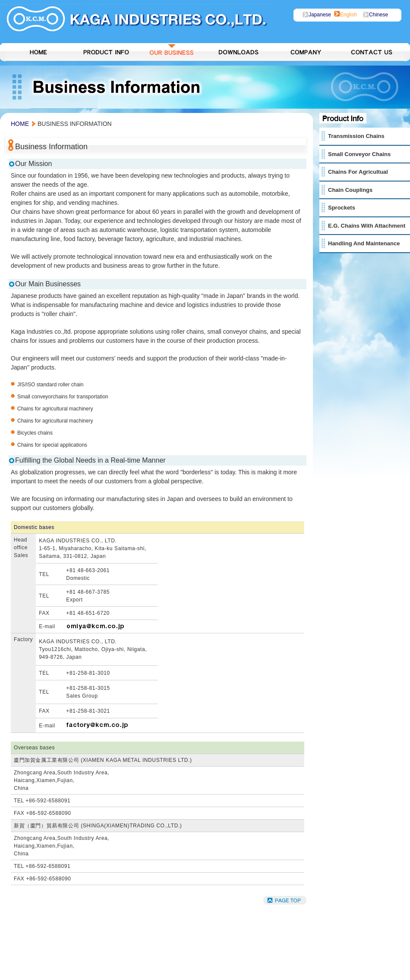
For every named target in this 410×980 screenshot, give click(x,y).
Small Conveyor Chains (359, 154)
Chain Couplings (350, 190)
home (20, 124)
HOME (39, 52)
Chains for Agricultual (358, 172)
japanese (321, 15)
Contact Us (371, 52)
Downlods (238, 52)
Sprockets (342, 208)
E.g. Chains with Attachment (367, 226)
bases (47, 527)
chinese (378, 15)
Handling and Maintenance (364, 243)
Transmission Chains (356, 136)
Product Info (105, 52)
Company (305, 52)
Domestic (26, 527)
